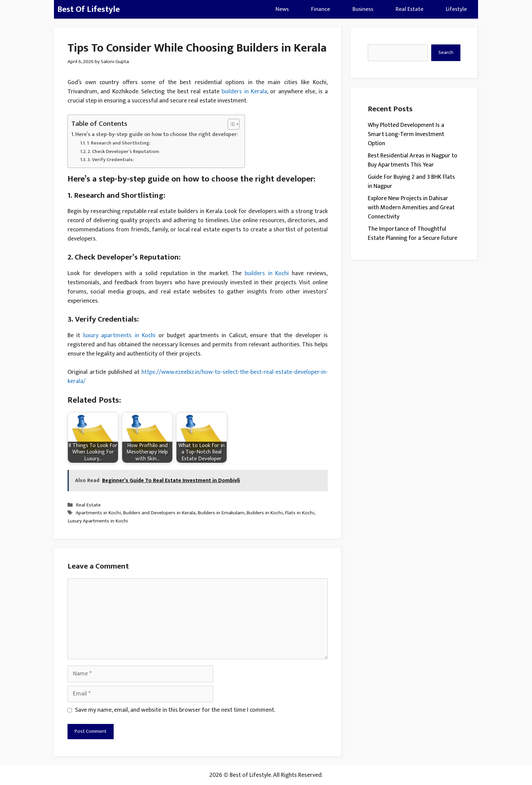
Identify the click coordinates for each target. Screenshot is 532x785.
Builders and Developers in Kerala (159, 513)
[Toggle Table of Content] (230, 124)
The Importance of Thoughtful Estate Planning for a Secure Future (413, 234)
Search (446, 52)
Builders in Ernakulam (221, 513)
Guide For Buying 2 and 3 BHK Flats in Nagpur (411, 182)
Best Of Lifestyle (89, 9)
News (282, 9)
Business (363, 9)
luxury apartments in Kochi (119, 336)
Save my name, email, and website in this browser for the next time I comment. (175, 710)
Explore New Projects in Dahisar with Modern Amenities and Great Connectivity (411, 208)
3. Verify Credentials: (111, 160)
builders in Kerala (244, 92)
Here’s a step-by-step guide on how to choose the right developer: (157, 135)
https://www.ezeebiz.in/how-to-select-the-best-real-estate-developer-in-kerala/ (198, 377)
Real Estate (410, 9)
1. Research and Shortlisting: (119, 143)
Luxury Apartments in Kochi (98, 521)
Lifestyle (456, 9)
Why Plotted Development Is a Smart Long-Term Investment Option (406, 134)
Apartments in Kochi (98, 513)
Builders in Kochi (264, 513)
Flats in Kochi (299, 513)
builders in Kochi (267, 273)
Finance (321, 9)
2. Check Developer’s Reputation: (123, 151)
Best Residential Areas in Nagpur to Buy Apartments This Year (413, 160)
